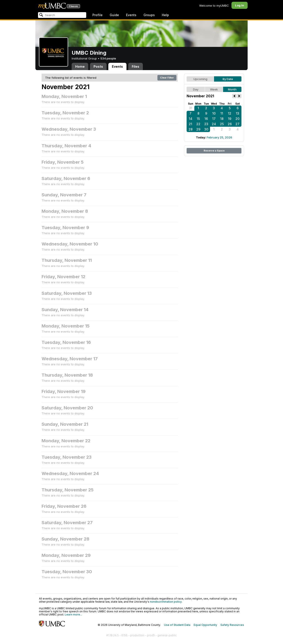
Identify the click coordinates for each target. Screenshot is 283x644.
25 (222, 124)
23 (206, 124)
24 (214, 124)
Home (80, 66)
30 (206, 129)
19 (230, 119)
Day (196, 89)
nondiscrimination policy (166, 602)
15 (198, 119)
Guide (114, 15)
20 (237, 119)
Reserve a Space (214, 151)
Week (214, 89)
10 (214, 113)
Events (131, 15)
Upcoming (200, 79)
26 (230, 124)
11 (222, 113)
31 (190, 108)
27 (237, 124)
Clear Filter (167, 78)
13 (238, 113)
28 (191, 129)
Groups (149, 15)
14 (191, 119)
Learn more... (73, 614)
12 (230, 113)
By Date (228, 79)
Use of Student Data (177, 625)
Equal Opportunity (205, 625)
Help (165, 15)
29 (198, 129)
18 (222, 119)
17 (214, 119)
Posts (98, 66)
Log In (240, 5)
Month (232, 89)
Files (136, 66)
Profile (98, 15)
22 (198, 124)
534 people (108, 58)
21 (190, 124)
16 (206, 119)
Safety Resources (232, 625)
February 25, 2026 (219, 137)
